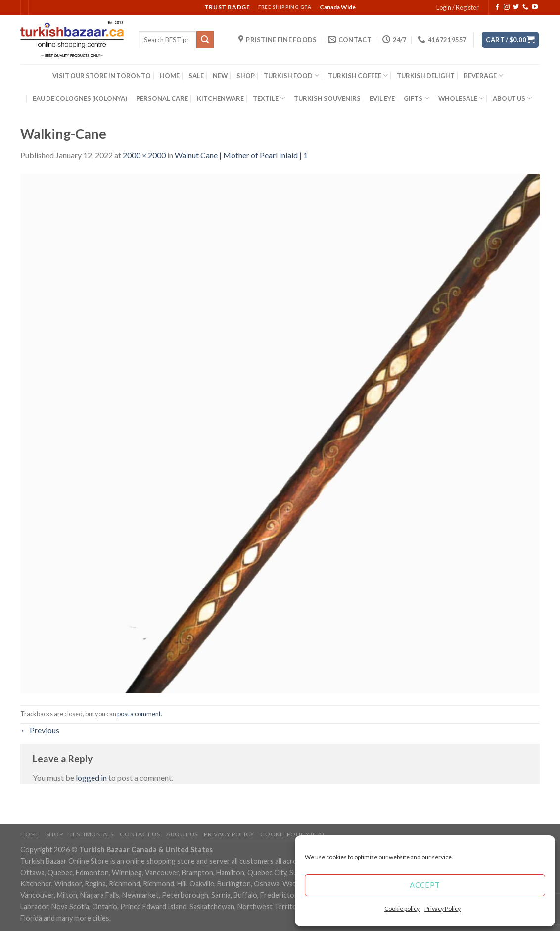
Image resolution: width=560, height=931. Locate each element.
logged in (91, 777)
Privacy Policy (443, 908)
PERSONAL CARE (162, 98)
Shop (54, 834)
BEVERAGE (483, 75)
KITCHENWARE (220, 98)
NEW (220, 76)
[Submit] (205, 40)
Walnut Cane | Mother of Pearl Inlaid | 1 (241, 155)
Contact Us (140, 834)
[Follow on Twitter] (516, 7)
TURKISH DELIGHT (426, 76)
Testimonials (92, 834)
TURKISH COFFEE (358, 75)
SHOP (246, 76)
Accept (425, 885)
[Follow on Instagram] (507, 7)
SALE (196, 76)
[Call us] (525, 7)
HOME (170, 76)
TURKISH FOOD (291, 75)
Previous (40, 730)
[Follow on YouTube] (535, 7)
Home (30, 834)
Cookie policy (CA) (292, 834)
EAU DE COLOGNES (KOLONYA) (80, 98)
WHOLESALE (461, 98)
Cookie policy (402, 908)
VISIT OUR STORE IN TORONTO (102, 76)
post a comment (139, 714)
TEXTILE (269, 98)
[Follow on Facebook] (497, 7)
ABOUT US (512, 98)
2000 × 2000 (144, 155)
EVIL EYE (382, 98)
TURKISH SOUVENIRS (327, 98)
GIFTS (416, 98)
